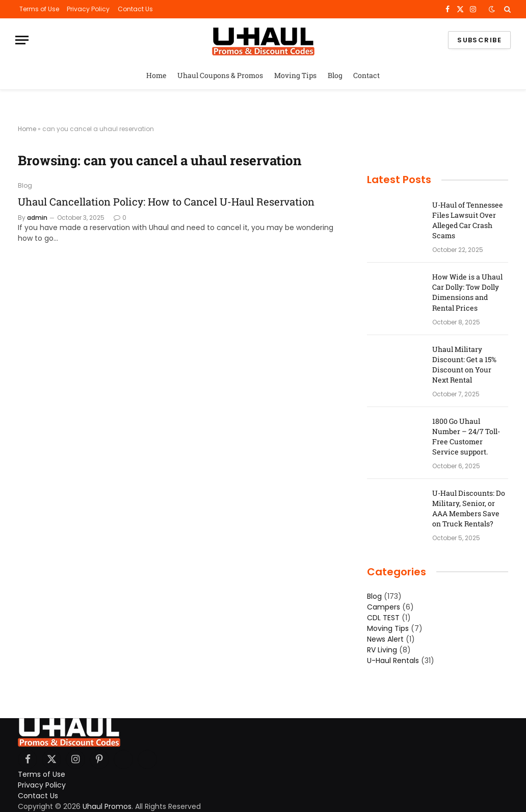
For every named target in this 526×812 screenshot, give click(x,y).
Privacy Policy (88, 9)
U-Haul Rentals (393, 661)
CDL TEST (383, 618)
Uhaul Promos (107, 806)
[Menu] (22, 40)
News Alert (385, 639)
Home (156, 75)
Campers (384, 607)
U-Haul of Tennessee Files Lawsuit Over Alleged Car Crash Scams (468, 220)
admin (37, 218)
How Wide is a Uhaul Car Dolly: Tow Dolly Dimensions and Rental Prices (467, 292)
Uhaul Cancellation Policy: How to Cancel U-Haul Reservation (166, 201)
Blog (335, 75)
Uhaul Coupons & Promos (220, 75)
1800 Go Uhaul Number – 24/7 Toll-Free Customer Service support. (466, 436)
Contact (366, 75)
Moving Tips (295, 75)
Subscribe (479, 40)
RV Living (382, 650)
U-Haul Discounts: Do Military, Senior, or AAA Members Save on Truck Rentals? (469, 508)
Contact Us (135, 9)
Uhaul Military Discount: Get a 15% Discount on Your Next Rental (464, 364)
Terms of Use (39, 9)
